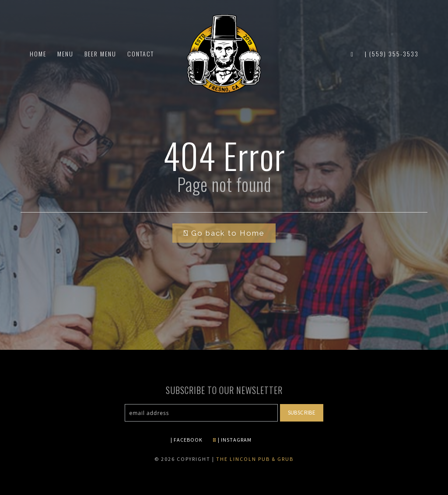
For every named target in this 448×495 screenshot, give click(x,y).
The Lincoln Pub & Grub (255, 459)
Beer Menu (100, 54)
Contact (141, 54)
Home (38, 54)
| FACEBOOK (187, 440)
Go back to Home (224, 233)
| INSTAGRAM (232, 440)
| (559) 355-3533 (392, 54)
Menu (65, 54)
